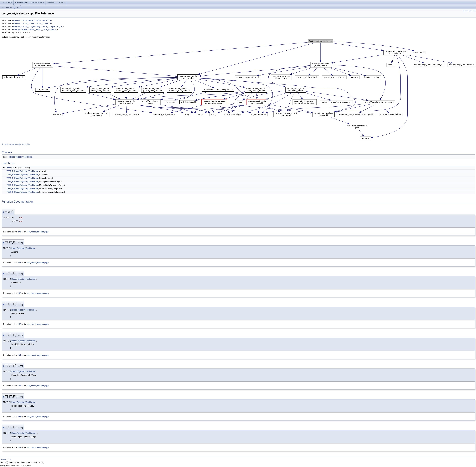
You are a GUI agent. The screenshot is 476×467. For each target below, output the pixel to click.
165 (19, 324)
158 (19, 386)
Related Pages (21, 2)
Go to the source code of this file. (16, 144)
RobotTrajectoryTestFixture (21, 157)
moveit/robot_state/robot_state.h (32, 24)
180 (19, 293)
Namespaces (37, 2)
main (9, 168)
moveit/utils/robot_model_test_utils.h (35, 30)
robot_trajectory (7, 7)
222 (19, 447)
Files (62, 2)
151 (19, 355)
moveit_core (5, 459)
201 (19, 263)
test (18, 7)
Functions (472, 11)
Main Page (8, 2)
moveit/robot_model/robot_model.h (32, 20)
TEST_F (10, 171)
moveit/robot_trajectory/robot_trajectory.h (38, 27)
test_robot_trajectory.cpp (38, 232)
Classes (51, 2)
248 (19, 417)
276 (19, 232)
